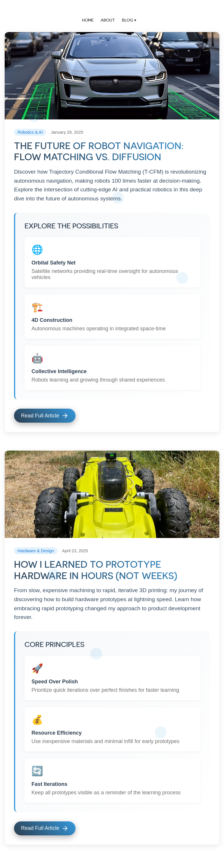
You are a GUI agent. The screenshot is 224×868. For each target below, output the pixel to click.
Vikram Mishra (112, 9)
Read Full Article (45, 416)
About (108, 20)
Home (88, 20)
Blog (127, 20)
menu (219, 9)
